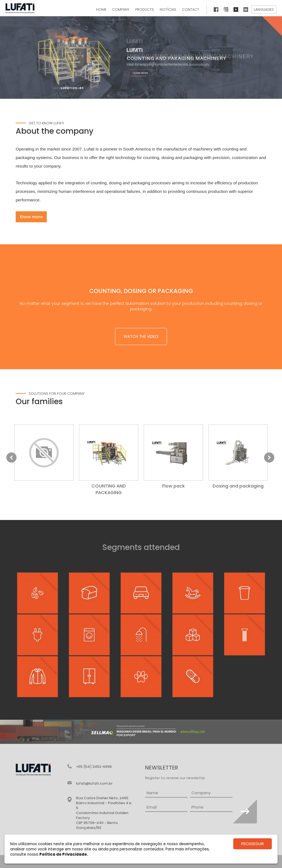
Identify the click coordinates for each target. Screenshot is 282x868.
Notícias (168, 9)
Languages (264, 9)
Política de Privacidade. (64, 854)
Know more (31, 217)
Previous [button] (11, 457)
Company (121, 9)
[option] (44, 455)
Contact (191, 9)
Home (101, 9)
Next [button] (269, 457)
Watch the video (141, 336)
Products (145, 9)
